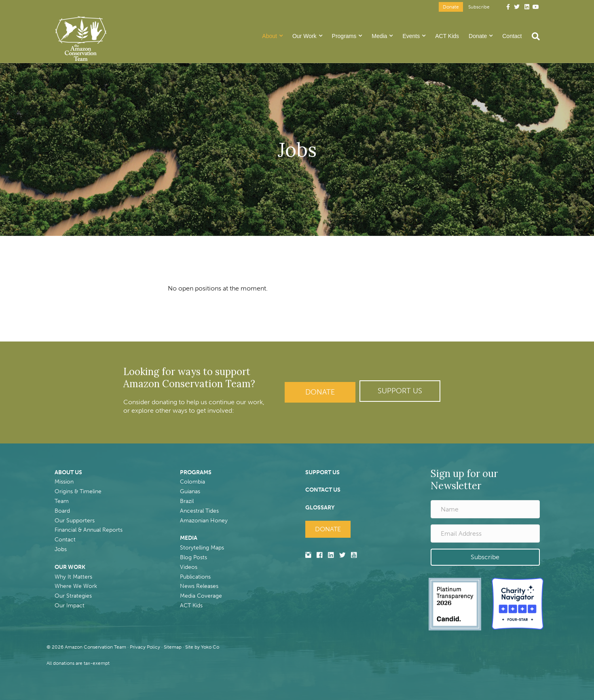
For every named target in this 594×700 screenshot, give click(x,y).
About (270, 36)
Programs (344, 36)
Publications (195, 577)
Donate (451, 7)
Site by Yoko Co (202, 647)
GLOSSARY (320, 508)
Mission (64, 482)
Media (379, 36)
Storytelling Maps (202, 548)
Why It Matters (73, 577)
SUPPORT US (322, 472)
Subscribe (479, 7)
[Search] (533, 36)
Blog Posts (193, 557)
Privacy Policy (145, 647)
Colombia (192, 482)
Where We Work (76, 586)
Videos (189, 567)
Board (62, 511)
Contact (512, 36)
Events (411, 36)
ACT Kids (447, 36)
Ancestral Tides (199, 511)
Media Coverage (201, 596)
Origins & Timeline (78, 491)
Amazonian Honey (204, 521)
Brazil (187, 501)
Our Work (304, 36)
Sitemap (173, 647)
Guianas (190, 491)
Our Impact (70, 606)
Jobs (61, 549)
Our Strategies (73, 596)
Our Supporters (75, 521)
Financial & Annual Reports (89, 530)
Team (62, 501)
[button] (400, 391)
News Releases (199, 586)
